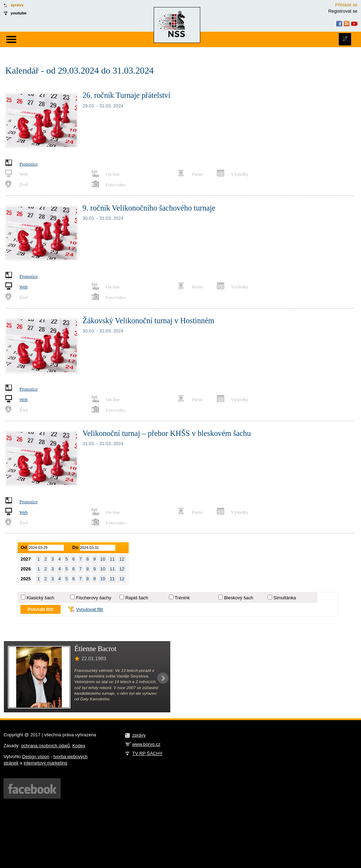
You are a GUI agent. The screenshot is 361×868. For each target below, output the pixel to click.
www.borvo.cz (146, 744)
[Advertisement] (256, 676)
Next (163, 678)
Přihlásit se (346, 5)
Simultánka (284, 598)
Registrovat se (343, 11)
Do (75, 547)
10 (103, 559)
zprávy (17, 5)
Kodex (79, 746)
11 (112, 559)
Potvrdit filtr (41, 609)
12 (122, 559)
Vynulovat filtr (90, 609)
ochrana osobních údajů (45, 746)
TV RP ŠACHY (147, 753)
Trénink (182, 598)
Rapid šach (137, 598)
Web (23, 287)
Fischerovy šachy (93, 598)
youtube (19, 13)
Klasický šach (40, 598)
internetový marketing (45, 763)
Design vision (36, 757)
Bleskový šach (238, 598)
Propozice (29, 164)
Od (24, 547)
